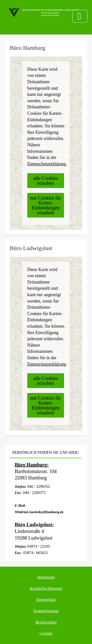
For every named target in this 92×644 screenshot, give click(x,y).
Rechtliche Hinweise (46, 588)
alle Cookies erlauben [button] (46, 181)
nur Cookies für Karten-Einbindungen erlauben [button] (46, 205)
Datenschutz (46, 600)
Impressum (46, 577)
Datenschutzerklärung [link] (47, 164)
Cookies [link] (46, 633)
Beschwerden (46, 622)
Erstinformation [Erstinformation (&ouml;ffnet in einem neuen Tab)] (46, 611)
